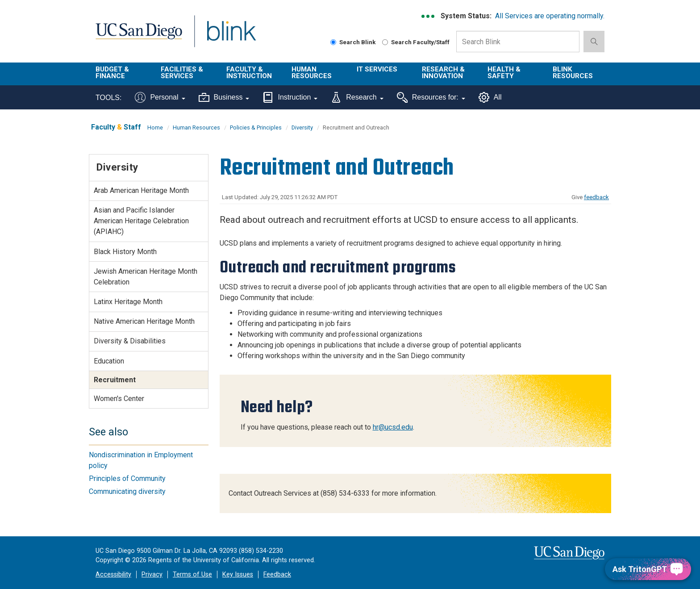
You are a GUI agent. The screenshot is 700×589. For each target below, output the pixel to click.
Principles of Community (127, 478)
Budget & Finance (112, 73)
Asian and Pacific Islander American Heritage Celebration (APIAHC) (141, 221)
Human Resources (312, 73)
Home (155, 127)
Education (109, 361)
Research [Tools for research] (357, 97)
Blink (231, 36)
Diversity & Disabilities (130, 341)
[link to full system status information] (428, 16)
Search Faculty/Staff (416, 42)
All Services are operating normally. (550, 16)
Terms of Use (192, 574)
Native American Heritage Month (144, 321)
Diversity (302, 127)
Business (224, 97)
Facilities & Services (182, 73)
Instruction (290, 97)
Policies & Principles (256, 127)
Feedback (277, 574)
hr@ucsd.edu (393, 427)
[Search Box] (518, 42)
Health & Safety (504, 73)
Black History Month (125, 252)
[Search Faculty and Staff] (385, 42)
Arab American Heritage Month (141, 190)
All (490, 97)
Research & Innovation (443, 73)
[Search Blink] (333, 42)
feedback (596, 197)
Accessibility (113, 574)
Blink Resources (573, 73)
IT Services (377, 69)
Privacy (152, 574)
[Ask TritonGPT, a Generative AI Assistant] (648, 569)
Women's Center (119, 399)
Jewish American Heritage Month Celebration (146, 277)
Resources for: (431, 97)
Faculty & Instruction (249, 73)
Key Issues (238, 574)
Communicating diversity (127, 491)
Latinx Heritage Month (128, 302)
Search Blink (353, 42)
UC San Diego (139, 36)
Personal (160, 97)
